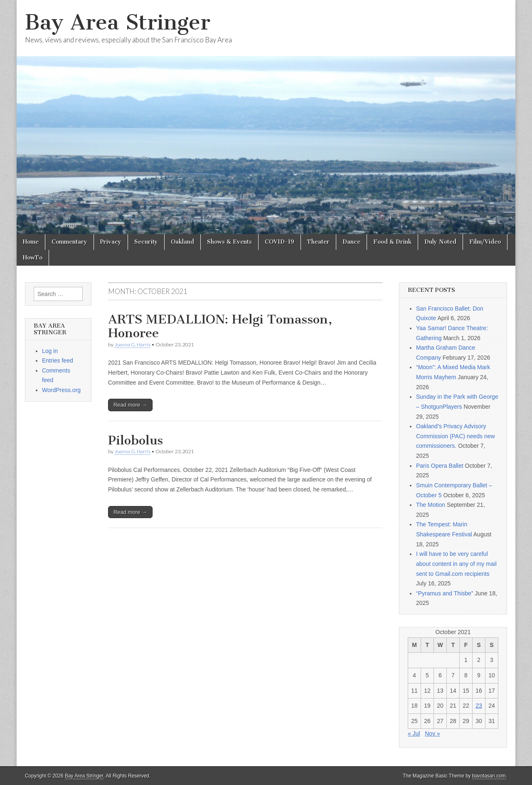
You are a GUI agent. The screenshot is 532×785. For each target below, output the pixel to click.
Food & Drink (392, 242)
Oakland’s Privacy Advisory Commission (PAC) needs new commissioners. (456, 436)
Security (146, 242)
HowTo (33, 258)
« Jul (414, 733)
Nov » (432, 733)
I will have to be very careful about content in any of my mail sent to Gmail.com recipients (456, 564)
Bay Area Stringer (118, 22)
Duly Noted (440, 242)
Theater (318, 242)
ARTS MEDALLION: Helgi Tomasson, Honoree (220, 326)
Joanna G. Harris (132, 344)
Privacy (111, 242)
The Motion (431, 505)
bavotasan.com (489, 776)
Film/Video (485, 242)
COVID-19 (280, 242)
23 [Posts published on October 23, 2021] (479, 706)
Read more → (130, 405)
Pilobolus (135, 440)
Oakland (182, 242)
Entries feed (58, 360)
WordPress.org (61, 390)
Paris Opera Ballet (440, 466)
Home (31, 242)
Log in (50, 351)
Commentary (69, 242)
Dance (351, 242)
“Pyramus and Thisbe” (445, 593)
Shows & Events (229, 242)
